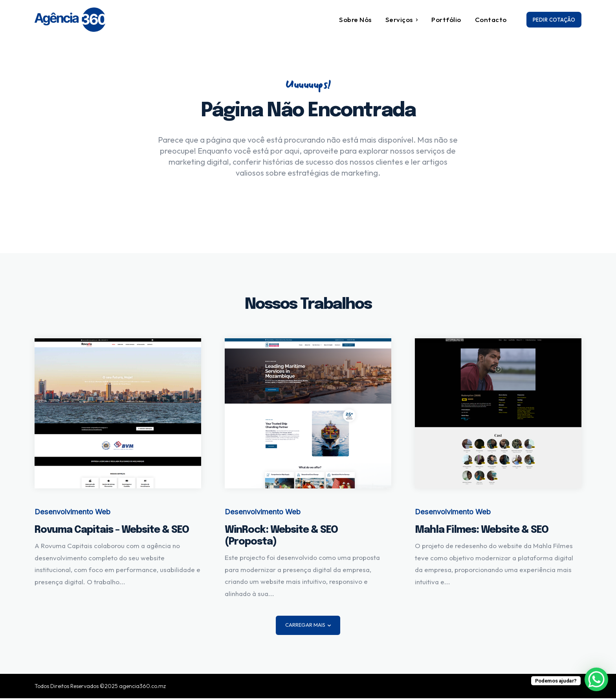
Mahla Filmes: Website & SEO (482, 531)
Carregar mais (308, 625)
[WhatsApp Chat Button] (596, 679)
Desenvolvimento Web (71, 513)
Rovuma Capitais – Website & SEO (112, 531)
